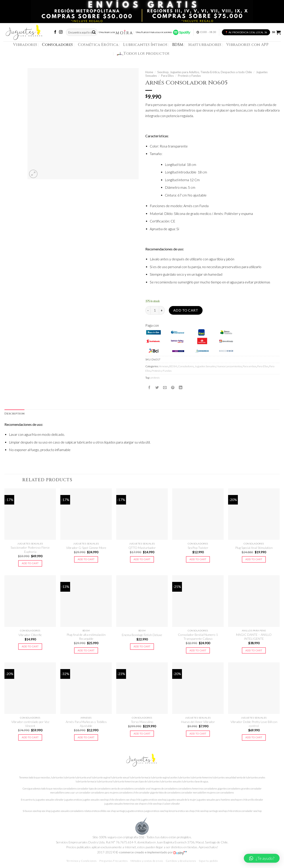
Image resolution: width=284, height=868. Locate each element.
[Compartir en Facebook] (149, 387)
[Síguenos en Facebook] (55, 32)
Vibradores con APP (247, 45)
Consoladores (57, 45)
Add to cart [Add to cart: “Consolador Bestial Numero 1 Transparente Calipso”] (198, 650)
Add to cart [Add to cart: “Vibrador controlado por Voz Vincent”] (30, 737)
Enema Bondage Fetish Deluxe (142, 635)
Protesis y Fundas (189, 76)
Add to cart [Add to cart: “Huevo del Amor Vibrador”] (198, 733)
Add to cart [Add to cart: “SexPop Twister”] (198, 559)
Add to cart (186, 310)
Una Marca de (116, 32)
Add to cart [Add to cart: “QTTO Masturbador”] (142, 559)
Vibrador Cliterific (30, 635)
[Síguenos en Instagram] (61, 32)
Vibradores (25, 45)
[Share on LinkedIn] (181, 387)
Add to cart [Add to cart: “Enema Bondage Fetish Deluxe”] (142, 646)
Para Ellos (167, 76)
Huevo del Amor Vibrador (198, 722)
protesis (155, 378)
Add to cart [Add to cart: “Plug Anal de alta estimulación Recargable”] (86, 650)
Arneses (164, 366)
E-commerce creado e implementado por (152, 852)
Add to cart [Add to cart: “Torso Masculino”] (142, 733)
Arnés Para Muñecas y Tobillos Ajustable (86, 724)
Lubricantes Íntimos (145, 45)
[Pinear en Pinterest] (173, 387)
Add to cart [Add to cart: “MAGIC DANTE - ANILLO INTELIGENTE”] (254, 650)
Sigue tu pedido (208, 861)
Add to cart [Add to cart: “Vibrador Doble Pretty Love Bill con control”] (254, 737)
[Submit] (94, 32)
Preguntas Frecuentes (113, 861)
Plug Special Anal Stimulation (254, 548)
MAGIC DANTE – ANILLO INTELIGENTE (254, 637)
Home (149, 72)
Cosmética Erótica (98, 45)
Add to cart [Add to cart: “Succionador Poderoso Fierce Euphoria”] (30, 563)
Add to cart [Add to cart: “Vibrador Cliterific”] (30, 646)
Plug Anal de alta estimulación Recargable (86, 637)
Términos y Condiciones (82, 861)
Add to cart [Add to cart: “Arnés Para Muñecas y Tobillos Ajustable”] (86, 737)
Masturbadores (205, 45)
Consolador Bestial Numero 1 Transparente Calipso (198, 637)
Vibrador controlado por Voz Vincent (30, 724)
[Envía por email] (165, 387)
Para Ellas (263, 366)
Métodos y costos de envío (147, 861)
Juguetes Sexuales (205, 366)
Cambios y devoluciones (181, 861)
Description (14, 414)
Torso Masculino (142, 722)
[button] (262, 858)
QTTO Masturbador (142, 548)
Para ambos (249, 366)
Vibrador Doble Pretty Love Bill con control (254, 724)
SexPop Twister (198, 548)
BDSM (178, 45)
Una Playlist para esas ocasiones (163, 32)
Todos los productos (143, 54)
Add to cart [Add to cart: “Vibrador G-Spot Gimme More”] (86, 559)
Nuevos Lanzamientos (229, 366)
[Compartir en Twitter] (157, 387)
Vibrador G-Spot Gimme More (86, 548)
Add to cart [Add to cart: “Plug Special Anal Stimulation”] (254, 559)
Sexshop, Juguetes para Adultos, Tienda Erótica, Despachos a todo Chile (205, 72)
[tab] (14, 414)
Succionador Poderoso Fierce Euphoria (30, 549)
